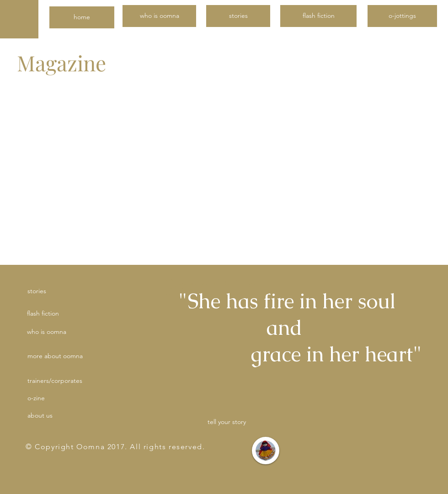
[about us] (60, 416)
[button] (98, 356)
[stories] (238, 16)
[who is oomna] (159, 16)
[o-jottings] (402, 16)
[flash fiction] (318, 16)
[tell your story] (227, 422)
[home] (82, 17)
